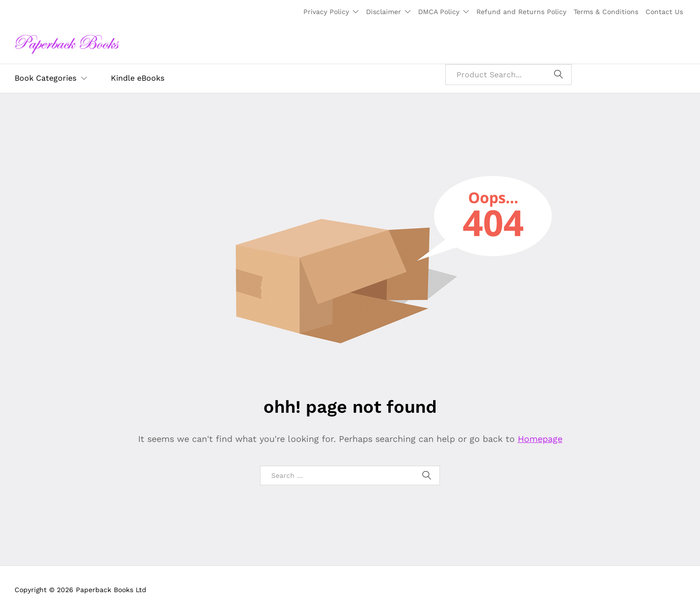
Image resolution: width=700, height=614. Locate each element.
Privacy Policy (326, 12)
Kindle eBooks (138, 78)
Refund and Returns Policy (521, 12)
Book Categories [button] (45, 78)
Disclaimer (384, 12)
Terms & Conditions (606, 12)
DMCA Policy (439, 12)
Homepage (540, 439)
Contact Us (664, 12)
